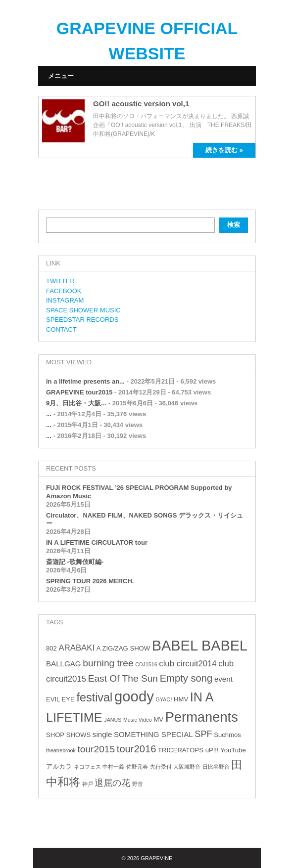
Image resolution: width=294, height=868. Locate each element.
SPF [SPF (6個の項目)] (203, 734)
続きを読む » (224, 150)
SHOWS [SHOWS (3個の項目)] (78, 735)
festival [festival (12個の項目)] (94, 697)
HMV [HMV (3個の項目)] (181, 699)
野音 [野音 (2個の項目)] (138, 784)
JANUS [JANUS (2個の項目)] (113, 720)
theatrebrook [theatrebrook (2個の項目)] (61, 750)
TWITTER (60, 281)
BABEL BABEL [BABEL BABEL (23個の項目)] (200, 646)
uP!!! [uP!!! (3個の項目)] (212, 750)
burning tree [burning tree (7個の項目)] (108, 663)
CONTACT (61, 329)
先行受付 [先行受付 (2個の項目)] (161, 767)
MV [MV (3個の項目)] (158, 719)
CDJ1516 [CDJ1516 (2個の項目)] (146, 664)
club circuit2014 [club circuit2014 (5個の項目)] (188, 664)
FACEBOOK (64, 291)
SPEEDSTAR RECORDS (82, 320)
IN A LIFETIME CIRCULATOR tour (97, 542)
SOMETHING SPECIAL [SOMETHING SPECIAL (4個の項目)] (153, 734)
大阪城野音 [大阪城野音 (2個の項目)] (187, 767)
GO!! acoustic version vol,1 (141, 104)
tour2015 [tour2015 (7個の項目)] (96, 749)
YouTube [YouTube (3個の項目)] (233, 750)
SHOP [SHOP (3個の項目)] (55, 735)
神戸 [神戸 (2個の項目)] (88, 784)
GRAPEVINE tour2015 (79, 392)
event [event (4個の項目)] (223, 679)
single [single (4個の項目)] (102, 734)
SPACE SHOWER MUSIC (83, 310)
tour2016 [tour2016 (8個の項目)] (137, 749)
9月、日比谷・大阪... (76, 403)
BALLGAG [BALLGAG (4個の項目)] (64, 664)
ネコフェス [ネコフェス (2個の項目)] (87, 767)
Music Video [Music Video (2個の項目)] (138, 720)
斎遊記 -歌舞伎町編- (75, 562)
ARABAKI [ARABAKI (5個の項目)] (76, 648)
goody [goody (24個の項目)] (134, 696)
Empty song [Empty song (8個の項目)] (186, 678)
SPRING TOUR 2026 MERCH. (90, 581)
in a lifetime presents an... (85, 381)
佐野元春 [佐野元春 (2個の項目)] (137, 767)
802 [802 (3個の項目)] (51, 648)
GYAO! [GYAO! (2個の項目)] (164, 699)
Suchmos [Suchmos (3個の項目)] (227, 735)
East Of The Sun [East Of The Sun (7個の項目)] (123, 678)
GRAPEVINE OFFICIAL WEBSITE (147, 41)
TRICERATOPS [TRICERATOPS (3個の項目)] (181, 750)
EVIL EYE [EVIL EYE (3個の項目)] (60, 699)
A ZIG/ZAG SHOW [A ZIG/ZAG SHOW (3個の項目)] (123, 648)
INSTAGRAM (65, 300)
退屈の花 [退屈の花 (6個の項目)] (112, 783)
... (49, 414)
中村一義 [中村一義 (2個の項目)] (113, 767)
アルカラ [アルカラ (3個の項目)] (59, 766)
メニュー (61, 76)
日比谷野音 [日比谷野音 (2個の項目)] (216, 767)
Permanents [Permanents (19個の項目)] (202, 717)
